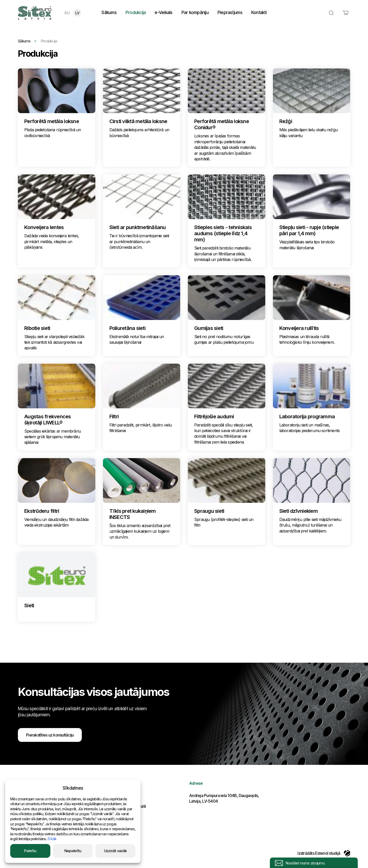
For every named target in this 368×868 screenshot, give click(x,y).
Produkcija (136, 13)
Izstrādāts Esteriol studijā (324, 853)
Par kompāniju (195, 13)
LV (77, 13)
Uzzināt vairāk (116, 851)
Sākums (109, 13)
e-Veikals (163, 13)
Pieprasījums (230, 13)
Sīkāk (52, 839)
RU (67, 13)
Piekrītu (30, 851)
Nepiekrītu (73, 851)
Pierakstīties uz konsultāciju (50, 735)
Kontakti (259, 13)
